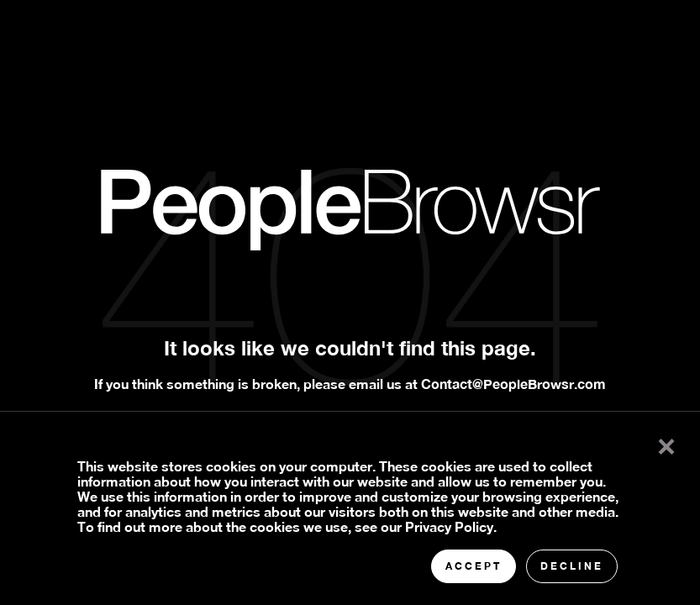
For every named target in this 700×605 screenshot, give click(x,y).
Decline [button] (572, 566)
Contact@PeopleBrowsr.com (513, 384)
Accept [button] (474, 566)
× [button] (666, 443)
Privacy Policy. (451, 526)
